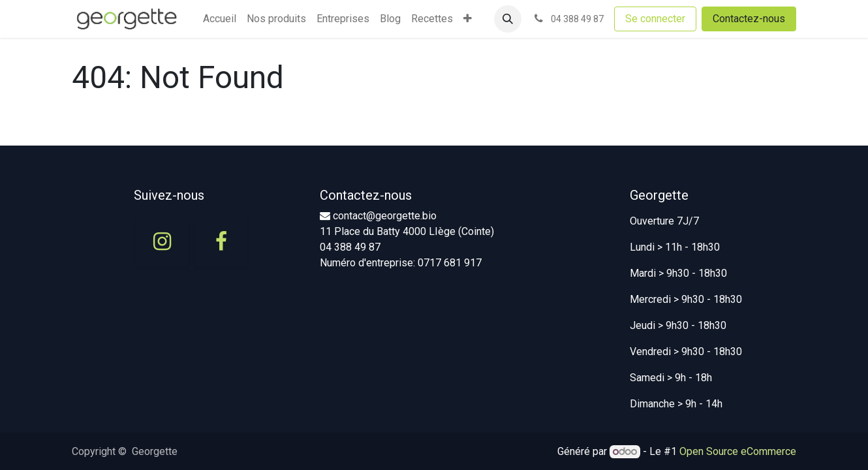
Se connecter (655, 19)
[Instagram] (162, 242)
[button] (508, 19)
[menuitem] (220, 19)
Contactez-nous (749, 19)
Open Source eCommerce (738, 451)
